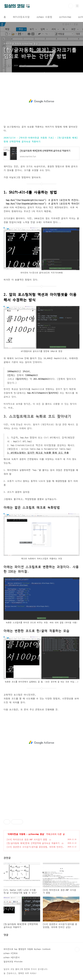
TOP (77, 949)
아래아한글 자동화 (17, 834)
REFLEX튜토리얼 (21, 17)
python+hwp (65, 17)
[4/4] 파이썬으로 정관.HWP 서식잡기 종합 (27, 840)
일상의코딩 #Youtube (13, 962)
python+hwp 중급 (36, 834)
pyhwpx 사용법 (44, 17)
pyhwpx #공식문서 (12, 957)
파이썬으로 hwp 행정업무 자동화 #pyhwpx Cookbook (27, 949)
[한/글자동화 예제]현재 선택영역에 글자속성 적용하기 (33, 843)
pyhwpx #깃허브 (11, 953)
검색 (71, 6)
